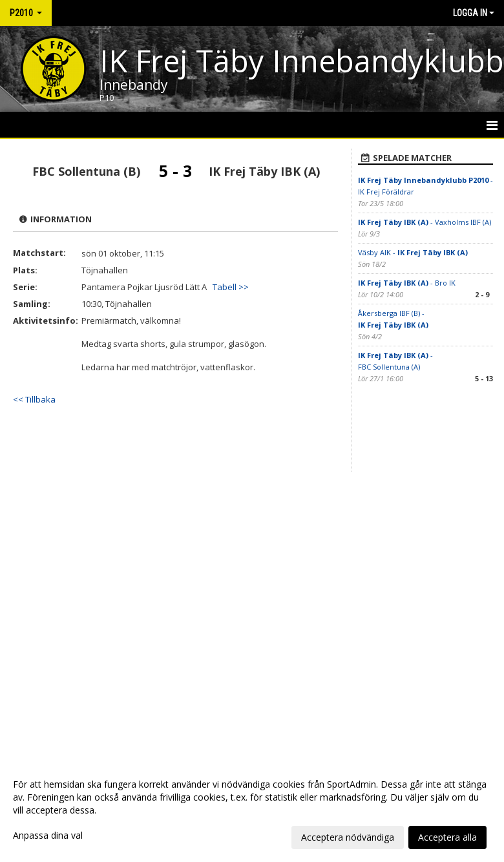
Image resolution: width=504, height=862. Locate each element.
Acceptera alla (447, 837)
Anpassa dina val (48, 836)
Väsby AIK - (413, 252)
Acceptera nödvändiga (348, 837)
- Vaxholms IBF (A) (425, 222)
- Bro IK (407, 283)
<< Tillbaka (34, 399)
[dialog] (252, 810)
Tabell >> (231, 287)
